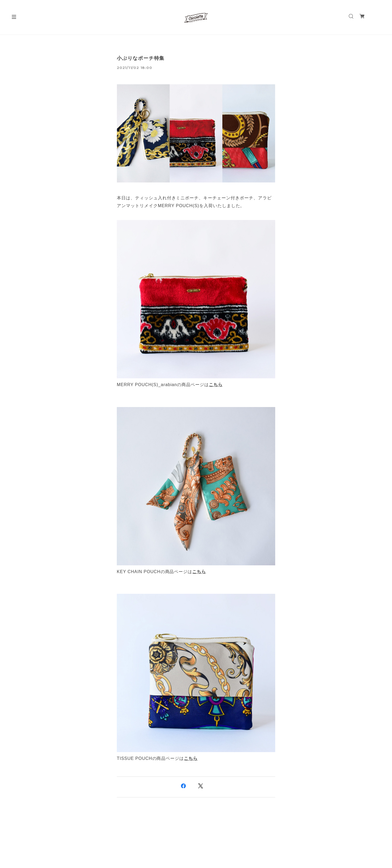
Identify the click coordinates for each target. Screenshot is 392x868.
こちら (216, 385)
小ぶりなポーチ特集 (141, 58)
